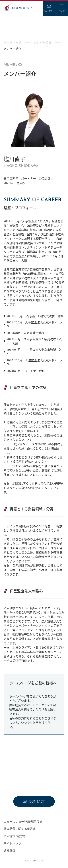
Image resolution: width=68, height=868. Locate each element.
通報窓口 (10, 851)
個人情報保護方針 (15, 836)
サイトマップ (12, 843)
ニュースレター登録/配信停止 (23, 822)
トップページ (12, 42)
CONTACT (37, 801)
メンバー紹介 (43, 42)
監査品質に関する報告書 (20, 829)
